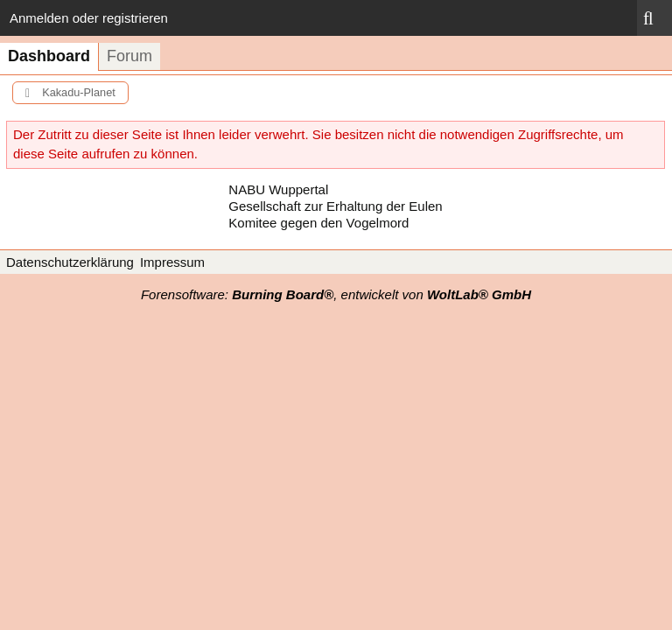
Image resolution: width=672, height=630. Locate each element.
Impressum (172, 262)
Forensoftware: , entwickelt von (336, 294)
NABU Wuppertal (278, 189)
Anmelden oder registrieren (89, 18)
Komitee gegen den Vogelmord (318, 223)
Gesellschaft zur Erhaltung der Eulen (335, 206)
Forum (129, 56)
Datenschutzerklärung (70, 262)
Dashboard (49, 56)
